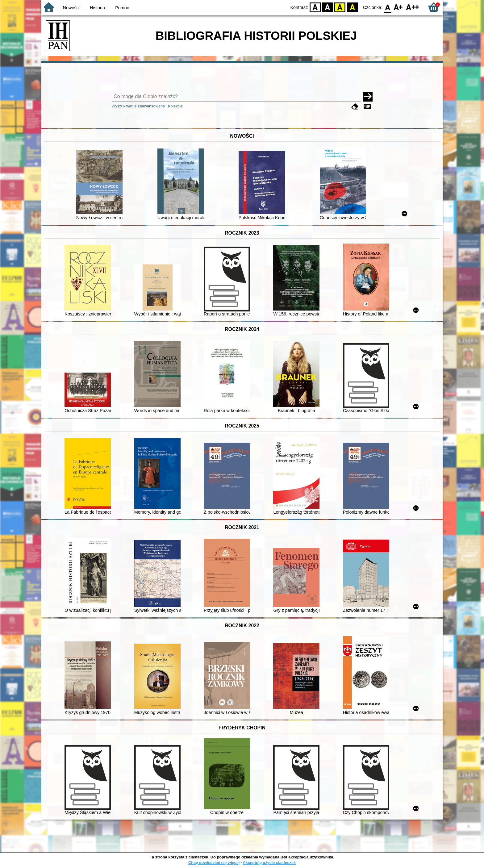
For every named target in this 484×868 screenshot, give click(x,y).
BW (328, 7)
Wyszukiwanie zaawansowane (138, 106)
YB (340, 7)
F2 (413, 7)
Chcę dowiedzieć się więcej (214, 863)
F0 (388, 7)
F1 (398, 7)
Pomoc (122, 8)
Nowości (71, 8)
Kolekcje (175, 106)
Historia (97, 8)
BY (352, 7)
